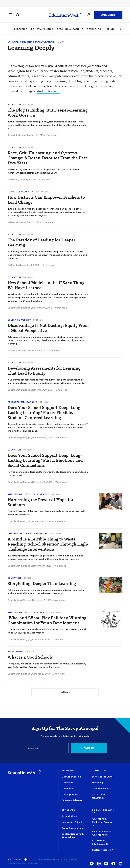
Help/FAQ (97, 783)
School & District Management (31, 42)
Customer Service (102, 789)
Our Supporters (70, 794)
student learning (48, 91)
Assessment (15, 652)
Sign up (89, 748)
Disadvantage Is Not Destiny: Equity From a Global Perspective (48, 328)
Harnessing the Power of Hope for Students (40, 502)
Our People (68, 789)
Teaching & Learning (70, 29)
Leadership (20, 29)
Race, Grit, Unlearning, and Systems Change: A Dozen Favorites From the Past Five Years (47, 158)
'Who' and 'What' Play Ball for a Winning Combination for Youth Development (47, 620)
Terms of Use (14, 864)
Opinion (112, 29)
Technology (95, 29)
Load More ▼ (65, 692)
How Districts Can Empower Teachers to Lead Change (46, 200)
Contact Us (99, 770)
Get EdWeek (69, 810)
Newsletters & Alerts (72, 822)
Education (14, 105)
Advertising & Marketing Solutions (103, 822)
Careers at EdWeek (72, 800)
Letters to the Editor (103, 777)
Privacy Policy (30, 864)
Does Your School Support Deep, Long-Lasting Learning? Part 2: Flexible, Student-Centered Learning (45, 413)
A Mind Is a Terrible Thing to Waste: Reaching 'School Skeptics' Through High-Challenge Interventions (48, 544)
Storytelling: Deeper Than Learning (42, 584)
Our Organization (71, 777)
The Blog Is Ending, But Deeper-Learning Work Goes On (48, 113)
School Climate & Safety (23, 192)
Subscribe (108, 15)
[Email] (46, 748)
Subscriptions (69, 816)
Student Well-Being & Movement (28, 494)
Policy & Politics (42, 29)
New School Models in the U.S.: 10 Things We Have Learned (47, 285)
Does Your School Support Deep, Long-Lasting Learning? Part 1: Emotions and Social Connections (45, 460)
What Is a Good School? (30, 657)
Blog (61, 42)
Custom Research (103, 850)
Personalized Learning (22, 402)
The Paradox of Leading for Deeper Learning (41, 243)
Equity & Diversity (19, 320)
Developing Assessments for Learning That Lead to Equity (44, 371)
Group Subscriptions (73, 828)
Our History (68, 783)
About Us (67, 770)
